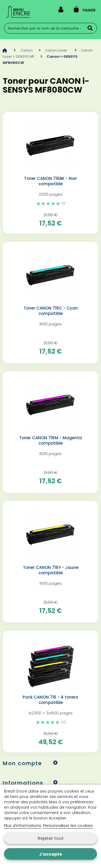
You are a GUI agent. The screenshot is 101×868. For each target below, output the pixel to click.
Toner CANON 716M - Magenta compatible (50, 441)
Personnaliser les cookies (68, 825)
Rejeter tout (51, 838)
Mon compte (22, 763)
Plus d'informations (23, 825)
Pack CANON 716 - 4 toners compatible (50, 700)
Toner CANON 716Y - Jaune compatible (51, 570)
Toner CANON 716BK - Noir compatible (50, 181)
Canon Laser (57, 50)
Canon (27, 50)
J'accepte (50, 854)
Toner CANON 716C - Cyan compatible (51, 311)
